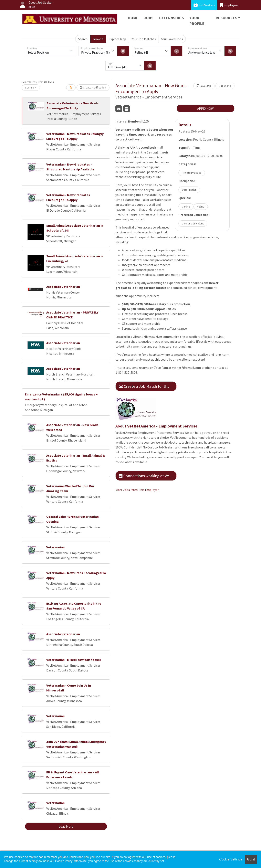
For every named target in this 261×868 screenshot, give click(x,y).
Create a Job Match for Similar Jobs (148, 386)
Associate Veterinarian (63, 287)
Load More (66, 826)
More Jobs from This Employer (137, 490)
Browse (98, 39)
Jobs (149, 18)
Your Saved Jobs (172, 39)
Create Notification (93, 87)
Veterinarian (55, 547)
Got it (251, 859)
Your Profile (197, 21)
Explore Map (117, 39)
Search (83, 39)
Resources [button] (226, 18)
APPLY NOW (205, 108)
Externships (172, 18)
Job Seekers (204, 5)
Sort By (30, 87)
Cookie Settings (231, 859)
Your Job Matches (144, 39)
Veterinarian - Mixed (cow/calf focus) (74, 660)
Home (133, 18)
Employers (229, 5)
